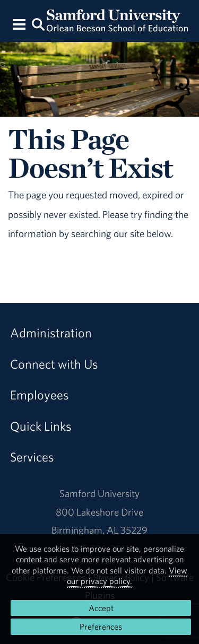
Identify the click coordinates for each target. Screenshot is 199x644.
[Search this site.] (39, 24)
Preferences (101, 626)
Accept (101, 608)
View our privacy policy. (127, 576)
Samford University (99, 493)
